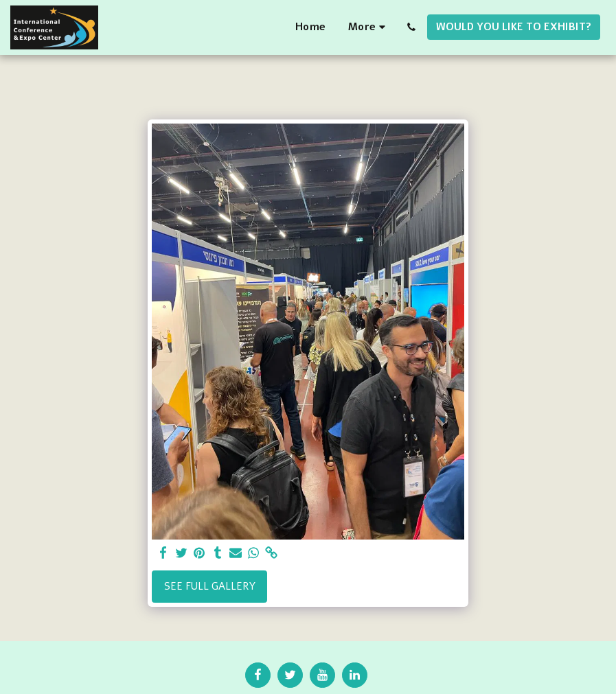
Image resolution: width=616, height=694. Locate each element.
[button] (411, 27)
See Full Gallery (210, 586)
